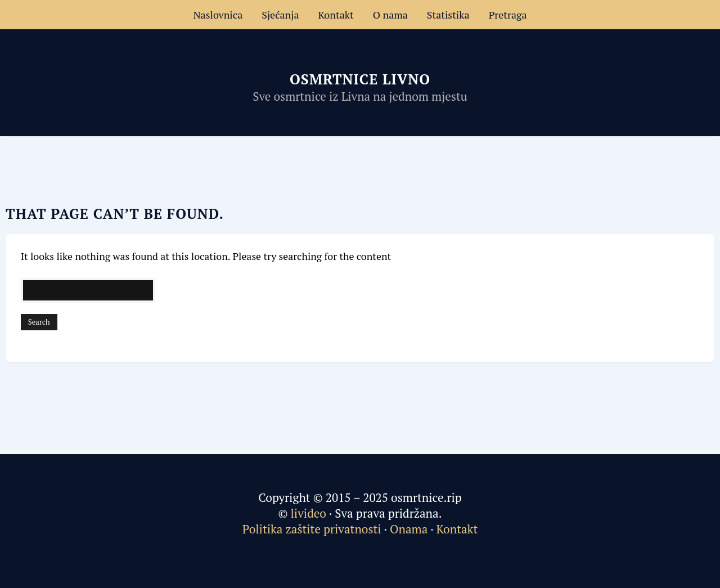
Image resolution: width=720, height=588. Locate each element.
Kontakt (336, 15)
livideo (310, 513)
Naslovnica (218, 15)
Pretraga (508, 15)
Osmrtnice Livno (360, 79)
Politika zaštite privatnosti (312, 529)
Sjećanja (280, 15)
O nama (390, 15)
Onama (409, 529)
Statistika (448, 15)
